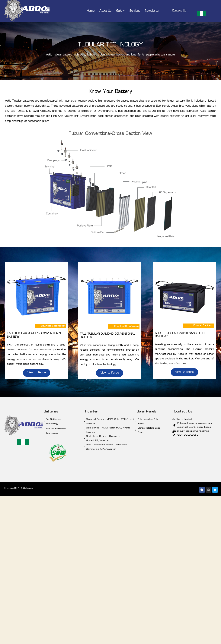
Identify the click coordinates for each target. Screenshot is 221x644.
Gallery (120, 11)
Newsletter (152, 11)
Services (135, 11)
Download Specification (53, 326)
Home (91, 11)
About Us (105, 11)
